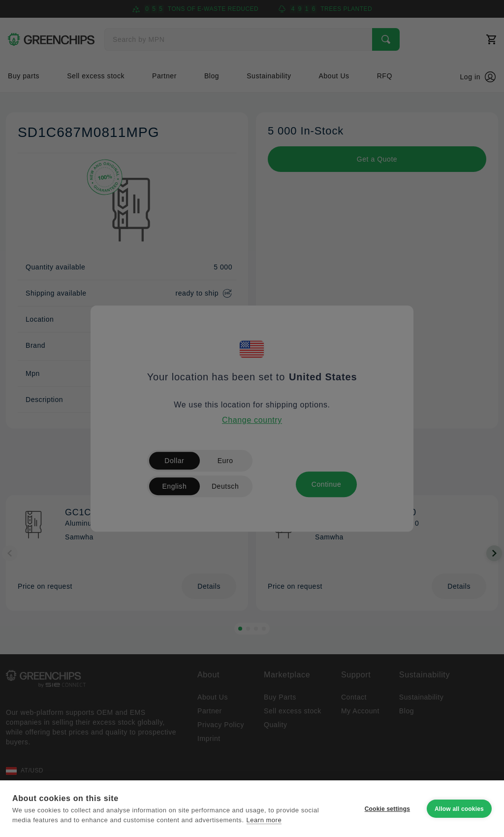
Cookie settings (387, 809)
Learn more (264, 820)
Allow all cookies (459, 809)
